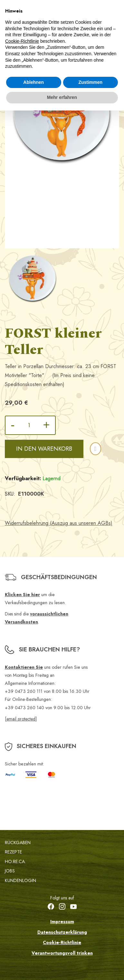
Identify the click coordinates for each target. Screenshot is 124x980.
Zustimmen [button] (90, 82)
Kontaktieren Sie (24, 667)
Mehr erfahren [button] (62, 97)
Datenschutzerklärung (62, 932)
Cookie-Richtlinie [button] (22, 41)
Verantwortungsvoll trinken (62, 953)
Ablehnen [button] (33, 82)
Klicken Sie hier (22, 595)
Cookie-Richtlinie (62, 942)
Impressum (62, 922)
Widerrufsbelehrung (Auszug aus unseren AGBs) (59, 523)
